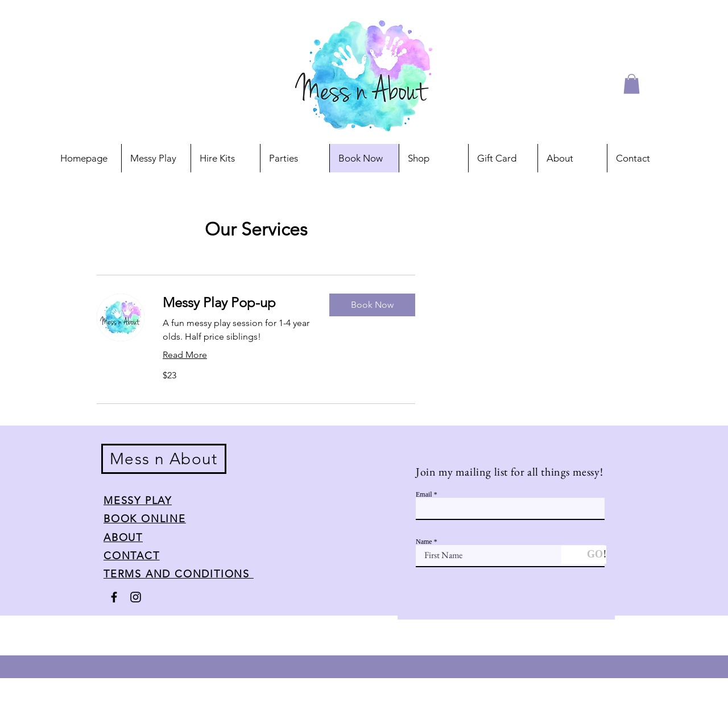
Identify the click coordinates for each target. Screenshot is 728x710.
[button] (632, 84)
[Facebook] (114, 597)
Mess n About (164, 459)
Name (424, 542)
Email (424, 494)
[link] (237, 303)
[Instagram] (136, 597)
